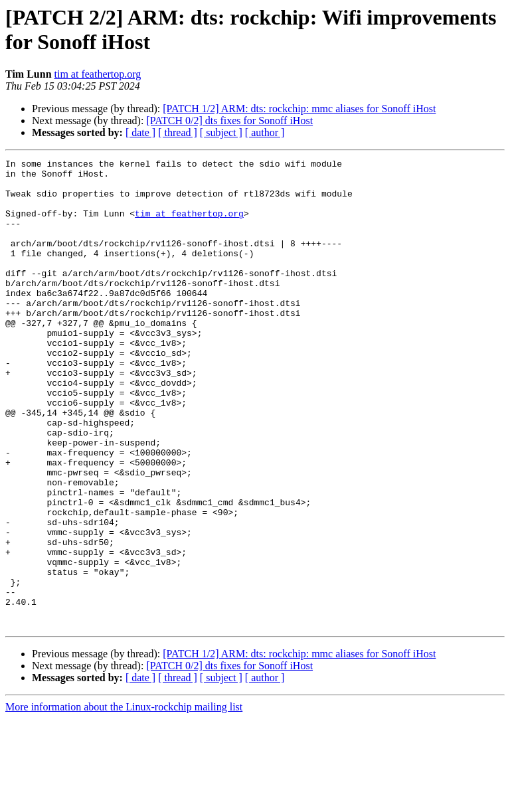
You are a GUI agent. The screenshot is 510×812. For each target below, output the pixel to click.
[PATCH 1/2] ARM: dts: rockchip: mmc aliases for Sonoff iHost (299, 109)
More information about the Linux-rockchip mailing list (124, 800)
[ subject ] (221, 132)
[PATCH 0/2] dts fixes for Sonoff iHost (229, 121)
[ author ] (265, 132)
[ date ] (140, 132)
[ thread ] (178, 132)
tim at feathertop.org (98, 74)
